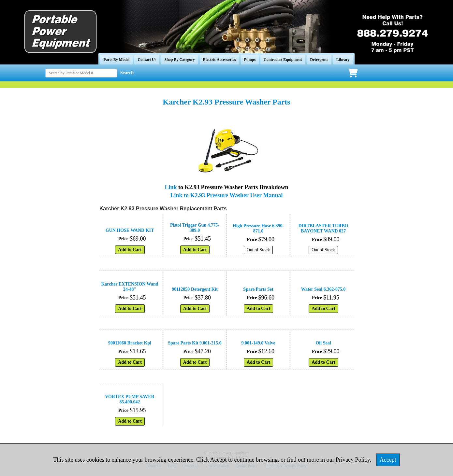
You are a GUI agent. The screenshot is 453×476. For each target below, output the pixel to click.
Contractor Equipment (283, 60)
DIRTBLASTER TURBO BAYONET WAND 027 (323, 228)
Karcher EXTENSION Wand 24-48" (130, 287)
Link (171, 187)
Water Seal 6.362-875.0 (323, 289)
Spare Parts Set (258, 289)
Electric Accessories (219, 60)
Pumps (250, 60)
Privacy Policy (353, 460)
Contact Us (147, 60)
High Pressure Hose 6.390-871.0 (258, 228)
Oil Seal (323, 343)
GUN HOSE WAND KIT (130, 230)
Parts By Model (116, 60)
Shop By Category (179, 60)
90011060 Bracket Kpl (130, 343)
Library (343, 60)
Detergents (319, 60)
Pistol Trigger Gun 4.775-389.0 (195, 228)
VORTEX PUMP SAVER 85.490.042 (130, 399)
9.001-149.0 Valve (258, 343)
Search (127, 73)
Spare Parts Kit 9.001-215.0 (195, 343)
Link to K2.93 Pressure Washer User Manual (227, 195)
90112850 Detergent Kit (195, 289)
